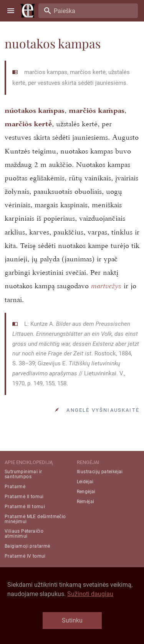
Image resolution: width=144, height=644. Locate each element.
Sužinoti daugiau (90, 594)
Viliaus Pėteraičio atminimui (24, 534)
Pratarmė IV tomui (25, 556)
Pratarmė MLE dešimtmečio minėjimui (35, 519)
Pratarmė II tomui (24, 497)
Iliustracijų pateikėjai (100, 472)
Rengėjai (86, 492)
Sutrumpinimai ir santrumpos (23, 474)
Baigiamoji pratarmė (27, 546)
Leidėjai (85, 482)
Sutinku (72, 620)
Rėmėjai (86, 502)
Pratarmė (15, 487)
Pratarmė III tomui (25, 507)
